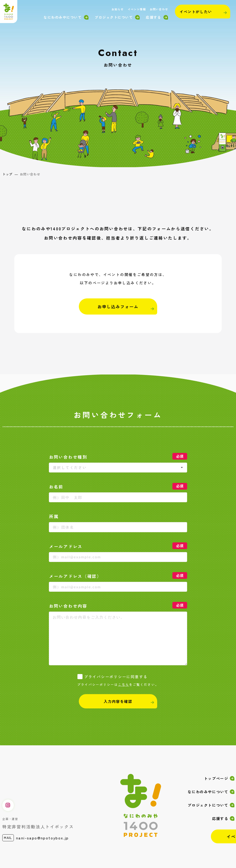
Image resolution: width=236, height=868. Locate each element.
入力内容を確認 (118, 701)
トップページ (216, 778)
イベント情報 (137, 9)
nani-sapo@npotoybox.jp (43, 838)
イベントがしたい (196, 12)
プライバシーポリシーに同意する (116, 677)
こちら (124, 684)
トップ (7, 174)
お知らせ (118, 9)
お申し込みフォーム (118, 306)
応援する (153, 17)
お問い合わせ (159, 9)
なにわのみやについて (63, 17)
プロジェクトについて (114, 17)
